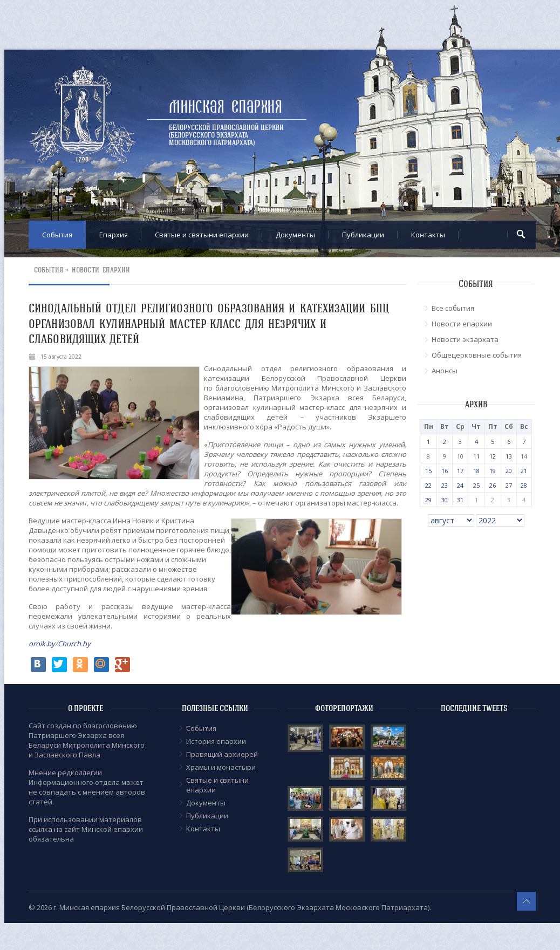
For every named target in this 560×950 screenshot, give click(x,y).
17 (460, 471)
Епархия (114, 235)
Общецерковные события (477, 355)
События (57, 235)
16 (445, 471)
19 (493, 471)
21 (524, 471)
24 (460, 485)
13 (509, 456)
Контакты (428, 235)
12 (493, 456)
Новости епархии (101, 270)
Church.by (74, 644)
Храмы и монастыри (221, 767)
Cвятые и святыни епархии (202, 235)
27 (509, 485)
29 (428, 500)
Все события (453, 308)
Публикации (363, 235)
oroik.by (42, 644)
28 (524, 485)
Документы (295, 235)
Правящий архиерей (222, 754)
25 (476, 485)
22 (428, 485)
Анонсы (445, 371)
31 (460, 500)
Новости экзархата (465, 339)
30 (445, 500)
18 (476, 471)
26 (493, 485)
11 (476, 456)
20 (509, 471)
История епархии (216, 741)
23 (445, 485)
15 (428, 471)
